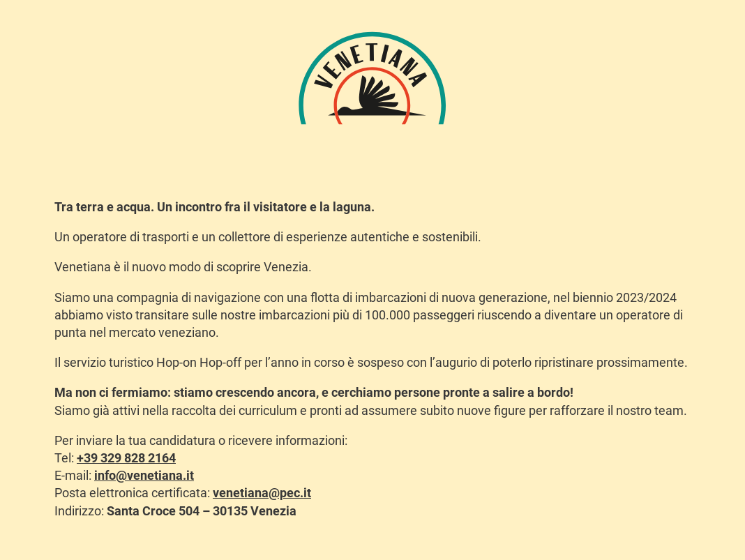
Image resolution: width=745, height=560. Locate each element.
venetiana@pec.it (262, 493)
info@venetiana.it (144, 475)
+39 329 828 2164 (126, 458)
